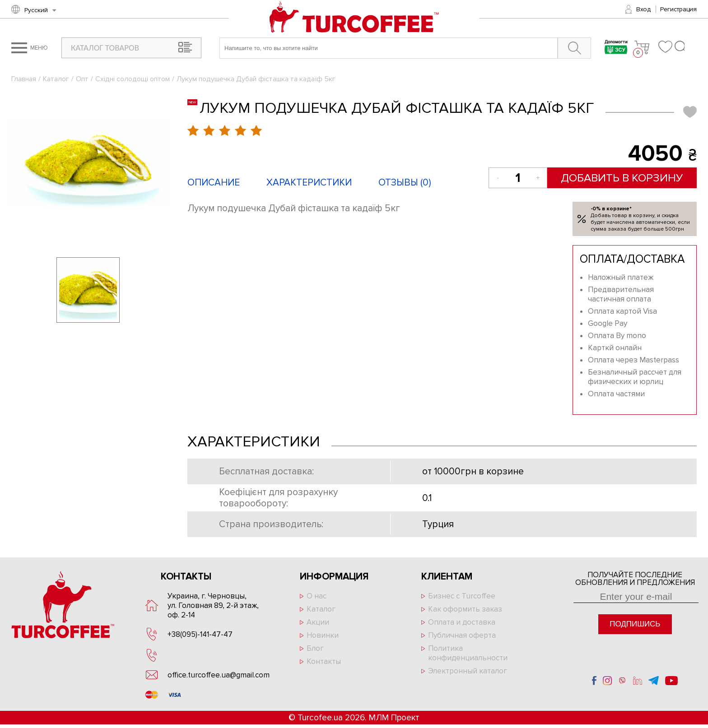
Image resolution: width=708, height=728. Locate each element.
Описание (214, 183)
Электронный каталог (468, 671)
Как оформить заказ (465, 609)
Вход (643, 9)
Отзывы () (405, 183)
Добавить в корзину (622, 178)
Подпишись (635, 624)
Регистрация (678, 9)
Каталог (56, 79)
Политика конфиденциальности (468, 653)
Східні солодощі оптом (133, 79)
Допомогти (616, 48)
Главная (24, 79)
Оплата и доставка (462, 622)
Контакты (324, 661)
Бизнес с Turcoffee (462, 596)
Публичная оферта (462, 635)
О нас (317, 596)
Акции (318, 622)
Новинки (323, 635)
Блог (315, 648)
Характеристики (309, 183)
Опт (82, 79)
